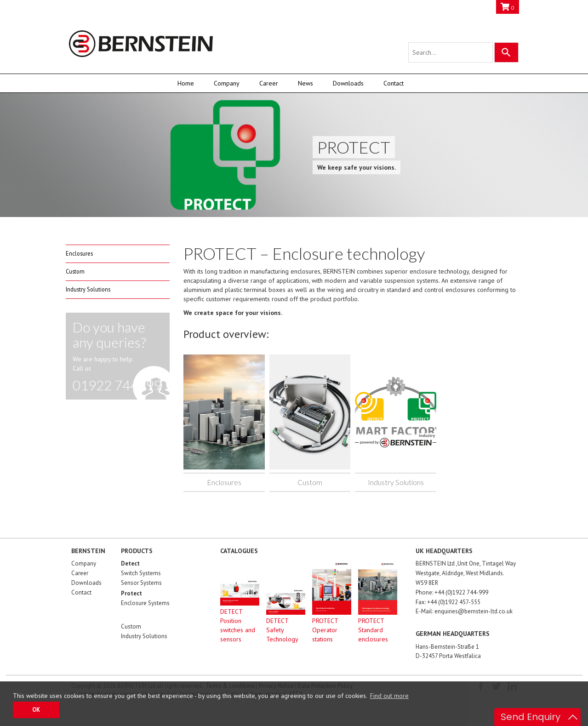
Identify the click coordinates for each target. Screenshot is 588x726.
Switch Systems (141, 573)
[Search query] (451, 52)
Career (269, 83)
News (305, 83)
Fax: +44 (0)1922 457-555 (448, 602)
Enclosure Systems (145, 603)
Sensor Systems (141, 583)
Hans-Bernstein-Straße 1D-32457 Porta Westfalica (448, 652)
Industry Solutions (88, 289)
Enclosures (79, 253)
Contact (394, 83)
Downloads (348, 83)
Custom (75, 271)
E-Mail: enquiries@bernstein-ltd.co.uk (464, 611)
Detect (130, 563)
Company (227, 83)
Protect (131, 593)
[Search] (506, 52)
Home (186, 83)
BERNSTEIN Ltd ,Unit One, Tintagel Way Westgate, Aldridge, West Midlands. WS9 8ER (466, 573)
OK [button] (36, 709)
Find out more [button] (389, 696)
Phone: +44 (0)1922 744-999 (452, 592)
